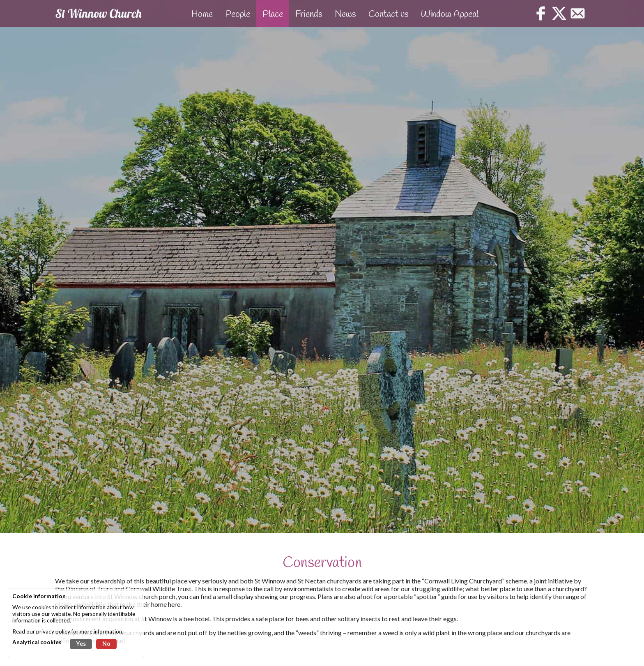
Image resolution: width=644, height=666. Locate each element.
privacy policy (53, 631)
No (106, 644)
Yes (81, 644)
